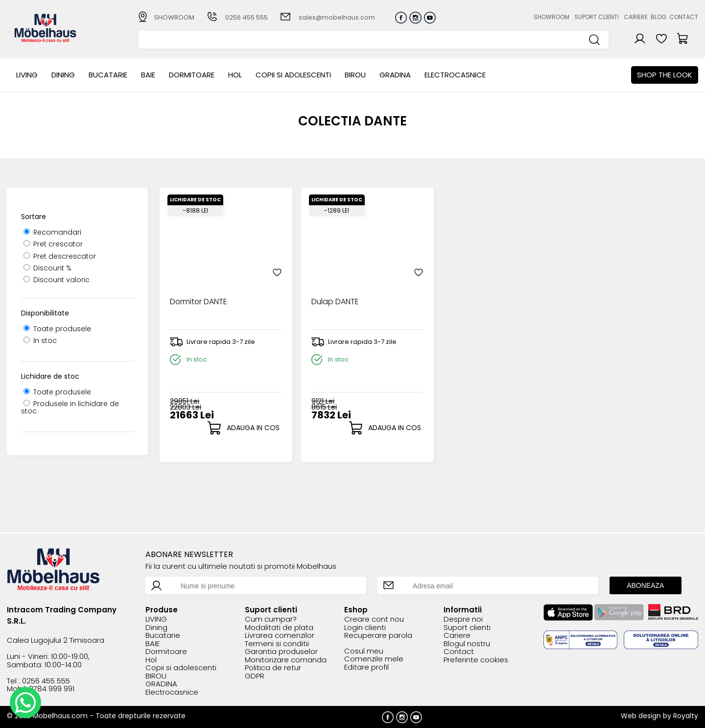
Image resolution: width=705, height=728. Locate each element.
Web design (641, 716)
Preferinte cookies (476, 660)
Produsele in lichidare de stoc (70, 407)
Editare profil (366, 667)
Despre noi (463, 619)
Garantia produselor (281, 652)
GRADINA (395, 75)
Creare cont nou (374, 619)
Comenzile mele (374, 659)
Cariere (636, 17)
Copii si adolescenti (293, 75)
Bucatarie (108, 75)
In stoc (40, 340)
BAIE (148, 75)
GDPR (255, 676)
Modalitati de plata (279, 628)
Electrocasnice (455, 75)
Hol (235, 75)
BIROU (355, 75)
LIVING (27, 75)
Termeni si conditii (277, 644)
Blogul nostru (467, 644)
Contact (684, 17)
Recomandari (52, 232)
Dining (63, 75)
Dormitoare (192, 75)
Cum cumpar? (271, 619)
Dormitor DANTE (199, 297)
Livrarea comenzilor (280, 636)
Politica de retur (273, 668)
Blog (658, 17)
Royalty (686, 716)
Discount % (47, 268)
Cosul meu (364, 651)
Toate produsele (57, 329)
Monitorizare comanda (286, 660)
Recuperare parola (378, 636)
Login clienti (365, 628)
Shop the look (665, 75)
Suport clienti (597, 17)
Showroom (552, 17)
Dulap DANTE (329, 297)
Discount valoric (57, 280)
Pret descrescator (60, 256)
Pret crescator (53, 244)
